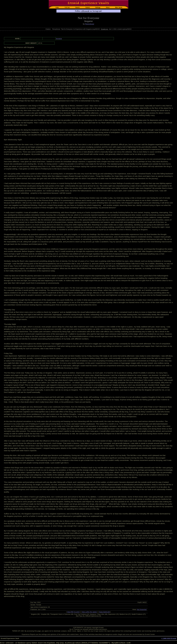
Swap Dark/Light (105, 612)
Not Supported (142, 609)
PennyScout (90, 24)
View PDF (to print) (73, 612)
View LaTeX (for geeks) (89, 612)
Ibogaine (59, 39)
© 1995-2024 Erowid (169, 638)
